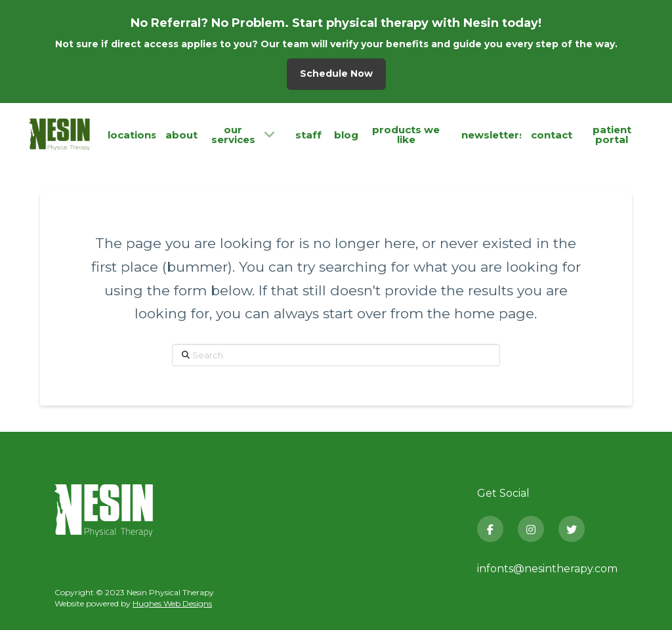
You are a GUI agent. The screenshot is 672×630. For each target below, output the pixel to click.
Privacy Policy (81, 565)
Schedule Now (336, 73)
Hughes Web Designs (172, 603)
